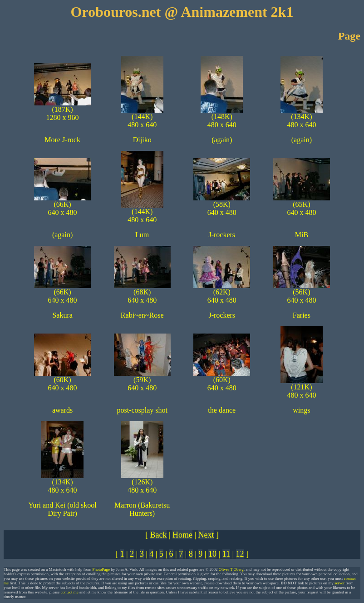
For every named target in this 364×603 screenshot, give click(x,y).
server (339, 583)
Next (206, 535)
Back (158, 535)
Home (182, 535)
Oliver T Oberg (231, 569)
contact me (69, 592)
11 (226, 554)
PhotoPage (101, 569)
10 (212, 554)
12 (240, 554)
